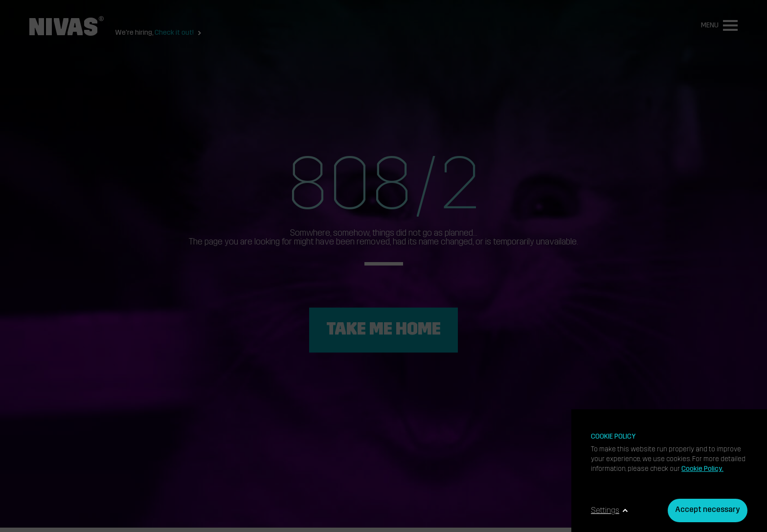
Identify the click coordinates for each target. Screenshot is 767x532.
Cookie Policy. (702, 469)
